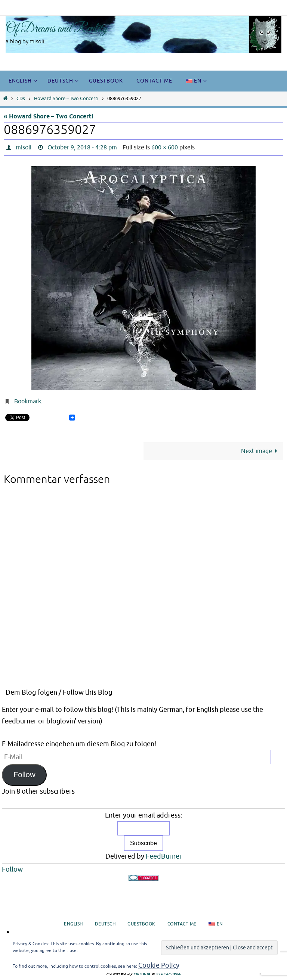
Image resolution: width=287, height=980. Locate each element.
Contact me (182, 924)
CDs (21, 99)
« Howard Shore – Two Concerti (49, 117)
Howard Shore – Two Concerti (66, 99)
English (73, 924)
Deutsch (105, 924)
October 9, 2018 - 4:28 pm (82, 148)
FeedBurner (164, 856)
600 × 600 (165, 148)
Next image (261, 451)
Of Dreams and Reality (57, 29)
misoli (24, 148)
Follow (24, 775)
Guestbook (141, 924)
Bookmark (28, 401)
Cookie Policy (159, 965)
